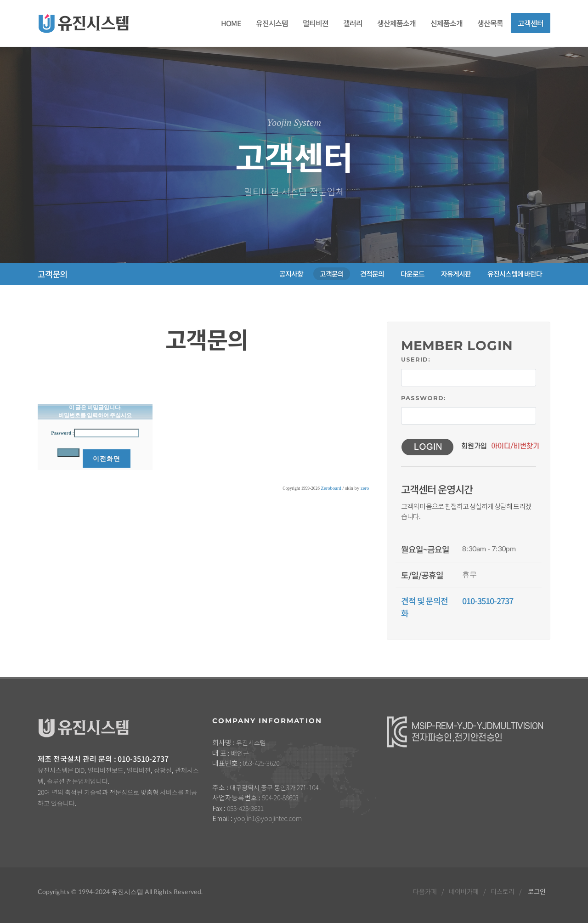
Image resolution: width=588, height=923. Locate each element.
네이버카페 (464, 891)
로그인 (537, 891)
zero (365, 488)
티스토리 (503, 891)
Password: (424, 398)
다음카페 (425, 891)
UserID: (416, 359)
